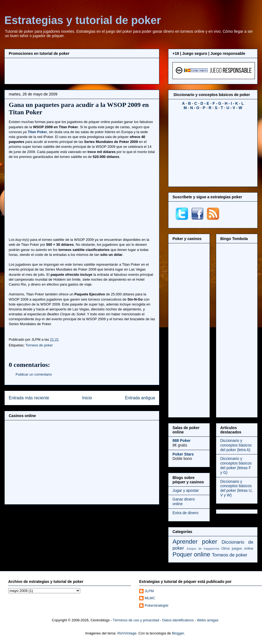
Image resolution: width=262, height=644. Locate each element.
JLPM (149, 591)
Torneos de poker (39, 345)
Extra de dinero (185, 513)
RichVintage (127, 633)
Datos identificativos (178, 620)
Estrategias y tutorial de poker (83, 20)
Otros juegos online (237, 549)
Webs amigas (208, 620)
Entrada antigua (140, 398)
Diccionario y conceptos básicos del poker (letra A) (236, 445)
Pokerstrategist (157, 605)
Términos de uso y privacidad (136, 620)
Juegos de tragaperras (203, 549)
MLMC (150, 598)
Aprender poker (195, 542)
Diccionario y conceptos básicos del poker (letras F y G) (236, 465)
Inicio (87, 398)
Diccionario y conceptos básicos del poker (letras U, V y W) (236, 488)
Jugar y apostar (186, 490)
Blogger (178, 633)
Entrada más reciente (29, 398)
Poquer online (191, 554)
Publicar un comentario (34, 374)
